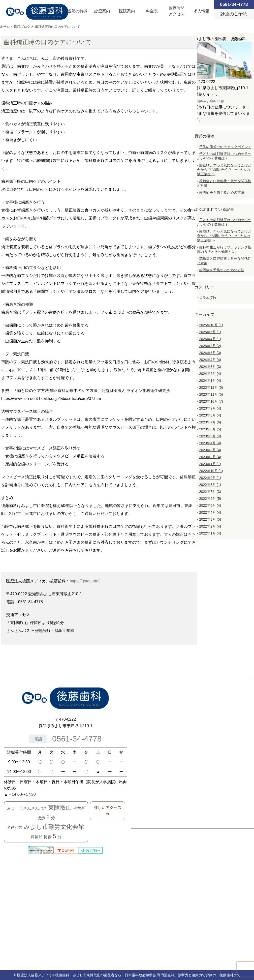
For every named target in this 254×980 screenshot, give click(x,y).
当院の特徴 (77, 11)
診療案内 (102, 11)
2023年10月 (211, 401)
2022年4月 (210, 512)
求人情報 (201, 11)
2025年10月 (211, 325)
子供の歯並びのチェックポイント (225, 147)
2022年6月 (210, 499)
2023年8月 (210, 415)
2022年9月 (210, 478)
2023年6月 (210, 429)
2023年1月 (210, 464)
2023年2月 (210, 457)
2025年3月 (210, 346)
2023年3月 (210, 450)
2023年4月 (210, 443)
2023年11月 (211, 394)
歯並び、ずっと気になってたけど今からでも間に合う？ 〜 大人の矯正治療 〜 (224, 170)
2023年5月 (210, 436)
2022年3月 (210, 519)
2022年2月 (210, 526)
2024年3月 (210, 367)
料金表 (152, 11)
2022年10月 (211, 471)
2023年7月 (210, 422)
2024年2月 (210, 374)
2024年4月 (210, 360)
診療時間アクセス (177, 11)
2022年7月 (210, 492)
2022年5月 (210, 505)
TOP (54, 11)
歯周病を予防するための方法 (222, 192)
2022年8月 (210, 485)
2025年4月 (210, 339)
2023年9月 (210, 408)
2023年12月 (211, 387)
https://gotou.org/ (85, 581)
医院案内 (127, 11)
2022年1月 (210, 533)
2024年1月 (210, 381)
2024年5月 (210, 353)
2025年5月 (210, 332)
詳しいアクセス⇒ (108, 811)
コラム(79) (207, 297)
